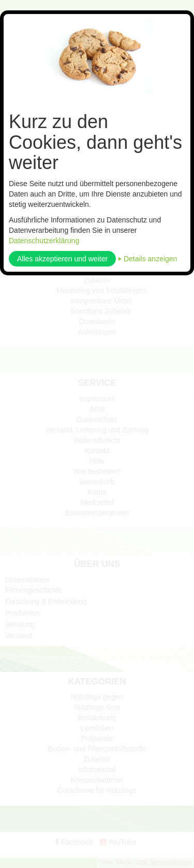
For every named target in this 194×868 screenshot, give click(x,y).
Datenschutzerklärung (44, 241)
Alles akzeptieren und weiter (62, 259)
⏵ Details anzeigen (147, 259)
